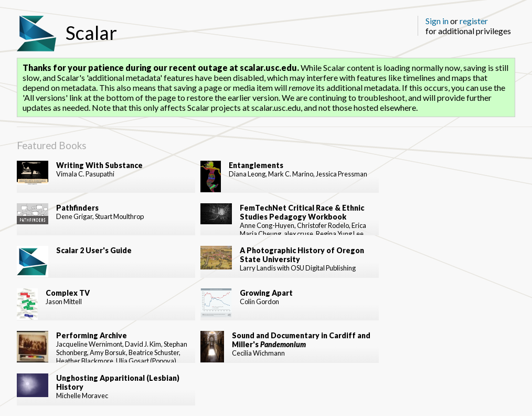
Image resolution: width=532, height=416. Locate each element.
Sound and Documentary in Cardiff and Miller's (301, 340)
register (474, 21)
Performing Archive (92, 335)
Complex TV (68, 293)
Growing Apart (266, 293)
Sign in (437, 21)
